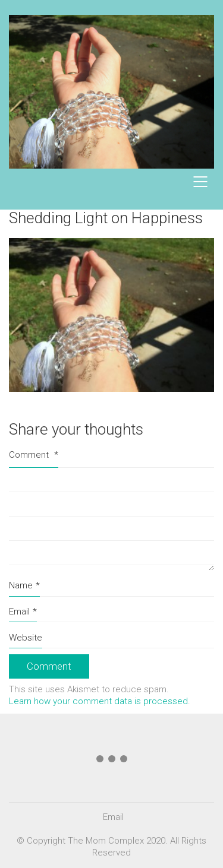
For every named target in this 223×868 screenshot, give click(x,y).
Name (24, 586)
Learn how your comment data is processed (98, 701)
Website (26, 638)
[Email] (113, 818)
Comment (34, 455)
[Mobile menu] (201, 182)
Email (23, 612)
